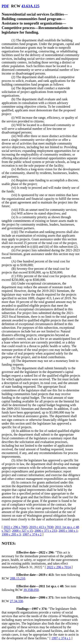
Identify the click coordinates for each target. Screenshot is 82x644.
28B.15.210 (17, 578)
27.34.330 (16, 601)
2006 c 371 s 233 (45, 531)
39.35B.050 (31, 590)
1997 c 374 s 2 (32, 534)
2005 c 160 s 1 (68, 531)
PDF (5, 6)
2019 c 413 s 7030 (41, 527)
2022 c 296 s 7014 (59, 567)
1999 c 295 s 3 (11, 534)
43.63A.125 (30, 6)
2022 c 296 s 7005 (15, 527)
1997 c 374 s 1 (61, 638)
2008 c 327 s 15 (22, 531)
